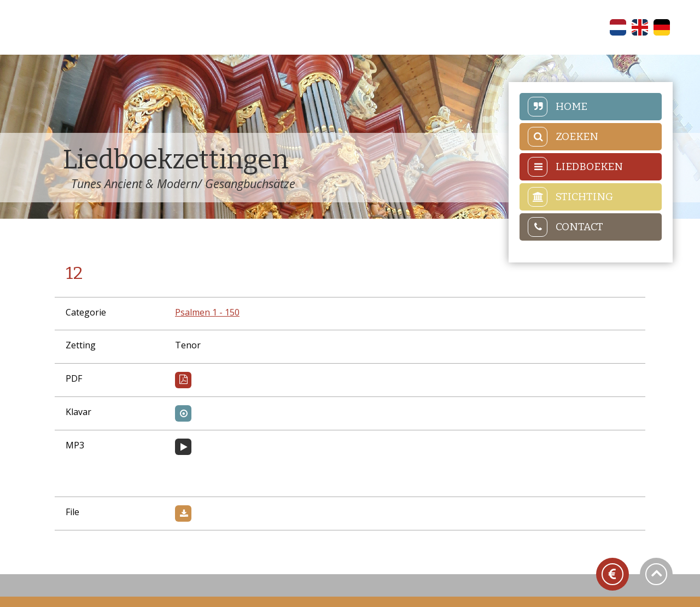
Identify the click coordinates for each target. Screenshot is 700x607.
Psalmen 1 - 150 (207, 312)
